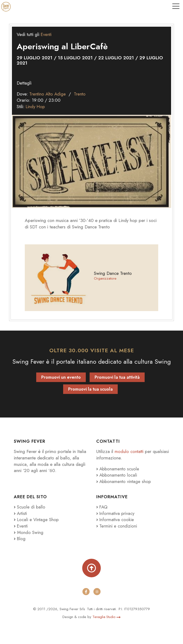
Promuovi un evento (61, 377)
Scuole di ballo (30, 507)
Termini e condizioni (117, 526)
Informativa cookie (115, 520)
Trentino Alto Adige (48, 94)
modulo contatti (130, 451)
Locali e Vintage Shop (38, 520)
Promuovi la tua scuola (90, 389)
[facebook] (86, 592)
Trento (80, 94)
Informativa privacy (116, 513)
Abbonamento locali (117, 475)
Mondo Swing (30, 532)
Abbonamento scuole (118, 469)
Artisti (21, 513)
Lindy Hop (36, 107)
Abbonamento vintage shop (124, 481)
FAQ (102, 507)
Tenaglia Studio (107, 617)
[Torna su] (91, 568)
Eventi (46, 34)
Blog (20, 539)
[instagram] (97, 592)
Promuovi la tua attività (117, 377)
